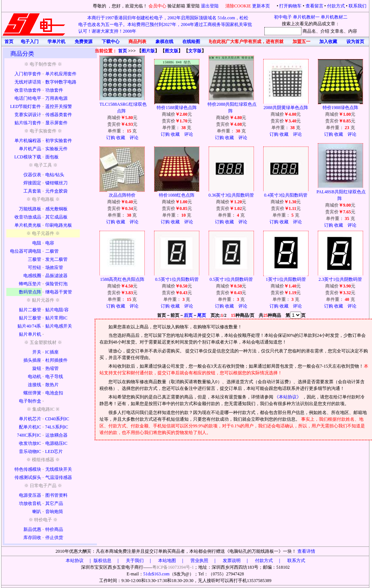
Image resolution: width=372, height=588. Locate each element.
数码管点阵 (30, 292)
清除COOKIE (238, 6)
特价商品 (54, 529)
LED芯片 (54, 451)
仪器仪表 (32, 175)
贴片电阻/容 (57, 310)
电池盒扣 (54, 393)
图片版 (148, 51)
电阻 (37, 243)
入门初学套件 (28, 74)
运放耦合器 (56, 435)
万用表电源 (56, 98)
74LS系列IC (57, 427)
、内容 (350, 31)
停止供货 (54, 538)
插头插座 (32, 360)
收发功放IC (30, 443)
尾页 (202, 315)
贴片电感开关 (59, 326)
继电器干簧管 (59, 292)
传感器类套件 (59, 115)
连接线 (35, 385)
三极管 (35, 259)
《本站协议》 (288, 397)
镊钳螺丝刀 (56, 183)
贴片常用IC (56, 318)
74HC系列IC (29, 435)
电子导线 (54, 377)
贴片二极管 (30, 310)
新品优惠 (32, 529)
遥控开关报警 (59, 106)
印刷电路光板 (59, 225)
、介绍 (323, 31)
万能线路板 (30, 209)
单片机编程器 (28, 141)
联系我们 (358, 6)
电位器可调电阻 (26, 251)
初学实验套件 (59, 141)
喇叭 (37, 512)
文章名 (337, 31)
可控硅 (35, 267)
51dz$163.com (156, 574)
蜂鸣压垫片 (30, 284)
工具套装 (32, 191)
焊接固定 (32, 183)
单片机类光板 (28, 225)
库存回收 (32, 538)
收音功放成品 (28, 217)
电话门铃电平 (28, 98)
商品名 (309, 31)
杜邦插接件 (56, 360)
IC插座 (52, 352)
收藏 (121, 138)
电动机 (35, 377)
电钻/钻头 (55, 175)
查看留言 (314, 6)
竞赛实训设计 (28, 115)
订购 (111, 138)
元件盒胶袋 (56, 191)
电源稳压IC (56, 443)
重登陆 (193, 6)
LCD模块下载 (28, 157)
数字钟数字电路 (61, 82)
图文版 (172, 51)
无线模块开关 (59, 469)
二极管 (52, 251)
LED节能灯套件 (25, 106)
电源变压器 (30, 495)
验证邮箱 (176, 6)
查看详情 (306, 551)
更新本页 (262, 6)
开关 (37, 352)
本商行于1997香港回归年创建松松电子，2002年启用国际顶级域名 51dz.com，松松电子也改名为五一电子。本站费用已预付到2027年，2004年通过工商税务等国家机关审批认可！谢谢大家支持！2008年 (165, 24)
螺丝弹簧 (32, 393)
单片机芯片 (30, 419)
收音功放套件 (28, 90)
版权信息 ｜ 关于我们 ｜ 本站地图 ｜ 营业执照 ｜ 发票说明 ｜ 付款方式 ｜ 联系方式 (199, 561)
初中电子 (283, 17)
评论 (134, 138)
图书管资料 (56, 495)
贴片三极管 (30, 318)
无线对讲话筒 (28, 82)
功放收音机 (30, 503)
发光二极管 (56, 259)
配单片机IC (30, 427)
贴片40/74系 (29, 326)
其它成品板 (56, 217)
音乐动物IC (30, 451)
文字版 (195, 51)
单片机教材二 (334, 17)
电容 (50, 243)
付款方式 (336, 6)
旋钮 (37, 368)
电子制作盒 (30, 401)
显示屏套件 (56, 123)
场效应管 (54, 267)
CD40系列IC (57, 419)
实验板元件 (56, 149)
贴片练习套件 (28, 123)
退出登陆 (210, 6)
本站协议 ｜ (79, 561)
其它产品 (54, 503)
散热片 (52, 385)
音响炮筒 (54, 512)
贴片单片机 (30, 334)
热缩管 (52, 368)
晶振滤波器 (56, 276)
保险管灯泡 (56, 284)
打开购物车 (290, 6)
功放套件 (54, 90)
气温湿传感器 (59, 477)
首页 (123, 51)
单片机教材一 (306, 17)
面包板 (52, 157)
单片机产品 (30, 149)
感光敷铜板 (56, 209)
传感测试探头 (28, 477)
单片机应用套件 (61, 74)
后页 (188, 315)
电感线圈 (32, 276)
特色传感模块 (28, 469)
